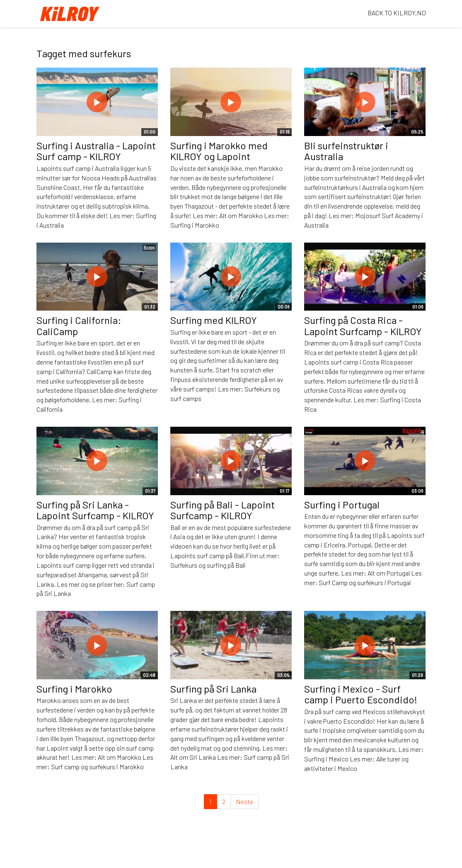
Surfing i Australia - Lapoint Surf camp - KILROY (96, 151)
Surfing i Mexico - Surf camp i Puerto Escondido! (361, 694)
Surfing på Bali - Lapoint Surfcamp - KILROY (223, 510)
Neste (244, 801)
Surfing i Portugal (342, 505)
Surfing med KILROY (214, 320)
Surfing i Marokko (74, 689)
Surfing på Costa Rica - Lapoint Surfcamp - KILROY (363, 325)
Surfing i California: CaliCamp (79, 325)
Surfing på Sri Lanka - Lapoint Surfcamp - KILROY (95, 510)
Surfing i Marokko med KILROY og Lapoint (219, 151)
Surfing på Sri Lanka (213, 689)
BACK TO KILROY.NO (397, 13)
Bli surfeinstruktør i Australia (346, 151)
